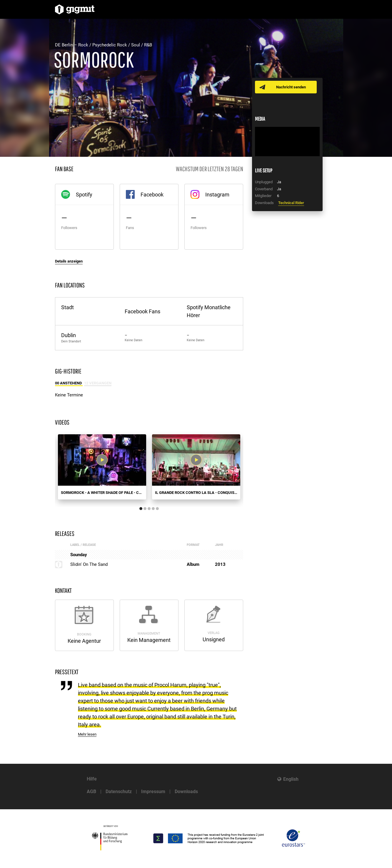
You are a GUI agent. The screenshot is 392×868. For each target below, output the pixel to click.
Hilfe (92, 779)
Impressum (153, 792)
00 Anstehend (69, 383)
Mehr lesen (87, 734)
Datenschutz (119, 792)
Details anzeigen (69, 261)
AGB (91, 792)
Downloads (186, 792)
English (291, 779)
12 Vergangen (98, 383)
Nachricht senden (291, 87)
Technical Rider (291, 203)
